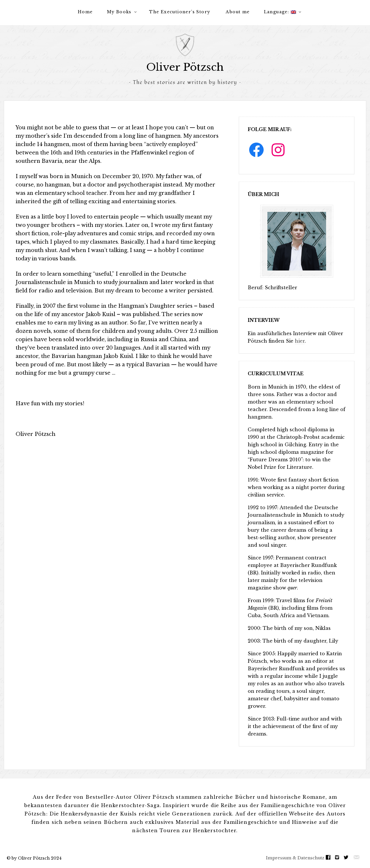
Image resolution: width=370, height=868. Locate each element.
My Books (119, 12)
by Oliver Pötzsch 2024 (37, 858)
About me (238, 12)
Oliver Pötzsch (185, 67)
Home (85, 12)
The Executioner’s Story (180, 12)
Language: (280, 12)
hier (300, 341)
